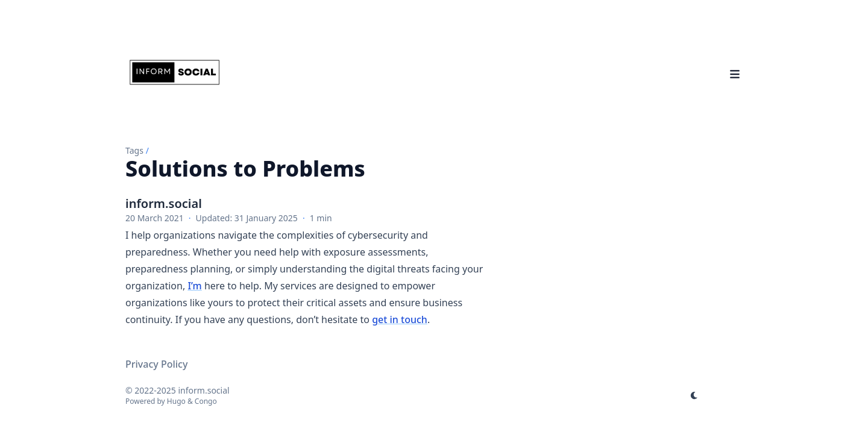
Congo (206, 401)
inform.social (164, 203)
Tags (134, 150)
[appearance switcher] (694, 395)
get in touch (400, 319)
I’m (194, 286)
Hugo (176, 401)
